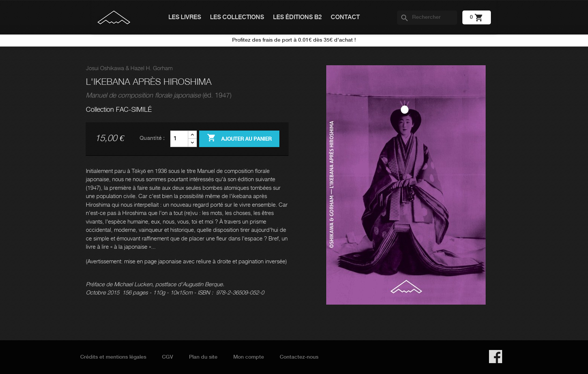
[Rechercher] (427, 18)
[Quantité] (179, 139)
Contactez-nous (299, 357)
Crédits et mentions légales (113, 357)
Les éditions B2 (297, 17)
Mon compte (249, 357)
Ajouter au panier (239, 138)
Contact (345, 17)
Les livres (185, 17)
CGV (168, 357)
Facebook (496, 357)
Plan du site (203, 357)
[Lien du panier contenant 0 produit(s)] (477, 17)
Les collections (237, 17)
